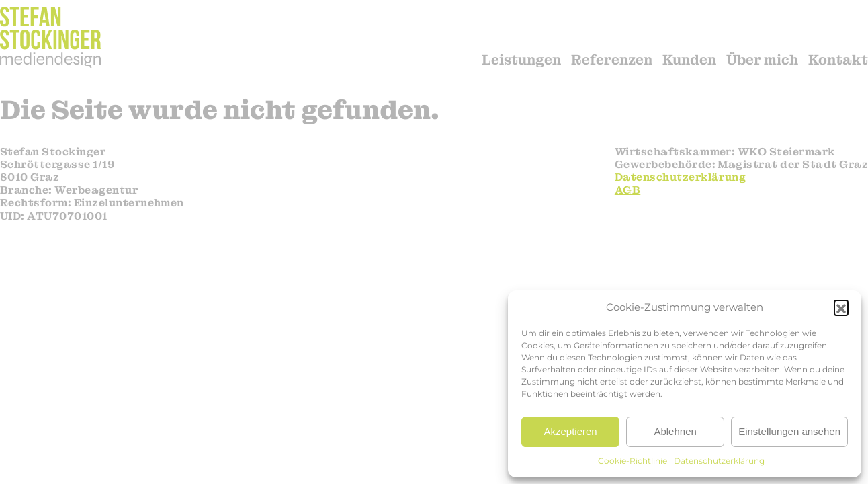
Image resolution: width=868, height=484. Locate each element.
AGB (627, 190)
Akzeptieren (570, 431)
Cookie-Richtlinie (633, 461)
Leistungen (521, 60)
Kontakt (838, 60)
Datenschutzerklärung (719, 461)
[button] (841, 307)
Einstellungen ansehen (789, 431)
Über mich (762, 60)
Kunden (689, 60)
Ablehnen (675, 431)
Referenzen (612, 60)
